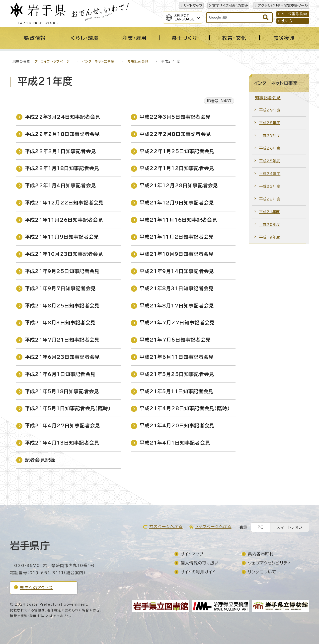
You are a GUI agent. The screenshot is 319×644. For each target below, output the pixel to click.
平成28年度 (270, 123)
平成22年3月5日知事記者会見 (175, 117)
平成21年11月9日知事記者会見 (62, 237)
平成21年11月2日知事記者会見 (177, 237)
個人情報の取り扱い (200, 563)
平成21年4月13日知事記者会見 (62, 443)
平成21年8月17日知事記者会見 (177, 306)
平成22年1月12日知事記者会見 (177, 168)
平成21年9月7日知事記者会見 (60, 289)
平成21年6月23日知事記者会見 (62, 357)
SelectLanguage (185, 17)
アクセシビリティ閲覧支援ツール (283, 6)
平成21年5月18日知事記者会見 (62, 392)
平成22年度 (270, 199)
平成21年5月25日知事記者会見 (177, 374)
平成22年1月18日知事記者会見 (62, 168)
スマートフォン (290, 527)
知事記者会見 (138, 62)
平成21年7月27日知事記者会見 (177, 323)
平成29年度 (270, 110)
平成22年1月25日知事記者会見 (177, 151)
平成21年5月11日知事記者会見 (176, 392)
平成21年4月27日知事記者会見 (62, 426)
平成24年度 (270, 174)
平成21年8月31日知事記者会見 (177, 289)
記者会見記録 (40, 460)
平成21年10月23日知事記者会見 (64, 254)
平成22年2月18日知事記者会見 (62, 134)
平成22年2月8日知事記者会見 (175, 134)
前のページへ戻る (166, 527)
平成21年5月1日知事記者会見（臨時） (68, 409)
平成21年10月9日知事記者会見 (177, 254)
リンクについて (262, 572)
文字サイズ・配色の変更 (230, 6)
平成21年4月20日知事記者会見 (177, 426)
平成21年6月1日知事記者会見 (60, 374)
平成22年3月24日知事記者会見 (63, 117)
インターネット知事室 (99, 62)
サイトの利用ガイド (198, 572)
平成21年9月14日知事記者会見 (177, 271)
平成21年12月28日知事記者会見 (179, 186)
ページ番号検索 (294, 14)
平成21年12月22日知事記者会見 (64, 203)
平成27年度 (270, 136)
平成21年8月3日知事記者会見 (60, 323)
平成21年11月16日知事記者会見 (178, 220)
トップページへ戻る (213, 527)
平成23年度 (270, 187)
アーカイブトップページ (52, 62)
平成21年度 (270, 212)
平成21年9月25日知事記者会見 (62, 271)
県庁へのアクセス (37, 588)
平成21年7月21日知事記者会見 (62, 340)
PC (261, 527)
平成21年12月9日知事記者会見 (177, 203)
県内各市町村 (261, 554)
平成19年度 (270, 237)
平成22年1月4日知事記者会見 (60, 186)
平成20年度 (270, 225)
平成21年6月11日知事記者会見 (177, 357)
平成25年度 (270, 161)
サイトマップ (193, 6)
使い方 (287, 21)
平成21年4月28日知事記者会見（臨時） (185, 409)
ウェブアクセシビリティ (269, 563)
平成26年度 (270, 148)
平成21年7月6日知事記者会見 (175, 340)
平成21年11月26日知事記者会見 (64, 220)
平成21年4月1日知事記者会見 (175, 443)
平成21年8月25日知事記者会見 (62, 306)
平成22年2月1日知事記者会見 (60, 151)
